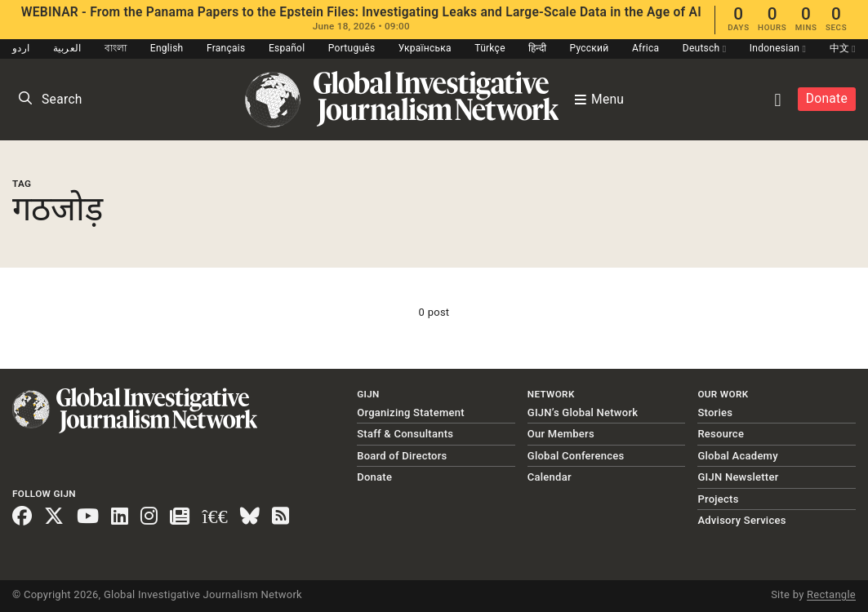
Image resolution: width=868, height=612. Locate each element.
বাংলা (116, 48)
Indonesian (778, 48)
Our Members (561, 434)
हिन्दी (537, 48)
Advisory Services (741, 520)
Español (287, 48)
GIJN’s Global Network (583, 412)
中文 (843, 48)
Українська (425, 48)
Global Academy (737, 456)
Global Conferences (576, 456)
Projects (718, 499)
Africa (645, 48)
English (167, 48)
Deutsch (705, 48)
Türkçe (490, 48)
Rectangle (831, 594)
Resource (721, 434)
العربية (67, 48)
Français (226, 48)
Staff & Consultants (405, 434)
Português (352, 48)
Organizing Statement (411, 412)
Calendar (550, 477)
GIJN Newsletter (738, 477)
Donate (827, 99)
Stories (715, 412)
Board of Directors (402, 456)
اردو (21, 48)
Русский (589, 48)
